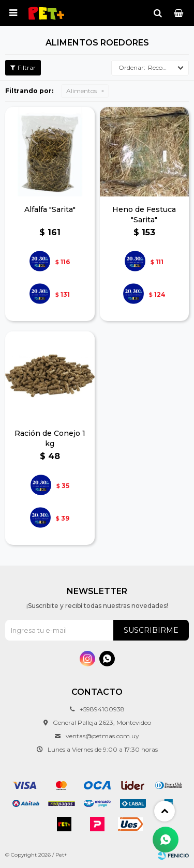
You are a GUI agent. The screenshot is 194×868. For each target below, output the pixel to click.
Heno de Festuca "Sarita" (144, 215)
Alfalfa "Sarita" (50, 209)
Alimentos (81, 91)
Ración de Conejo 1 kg (50, 438)
